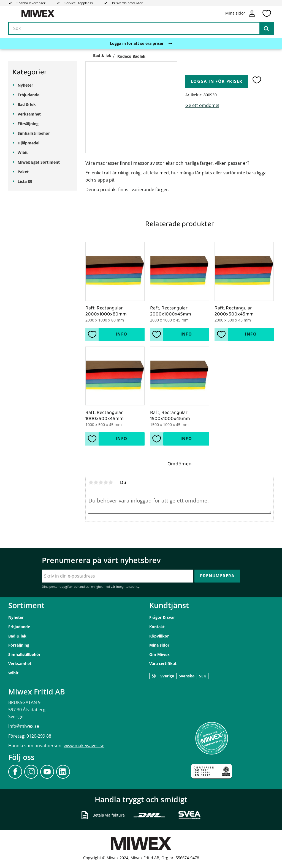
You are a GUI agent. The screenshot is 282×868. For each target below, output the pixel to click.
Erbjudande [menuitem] (29, 95)
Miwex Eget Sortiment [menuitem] (39, 162)
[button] (267, 13)
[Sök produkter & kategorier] (141, 29)
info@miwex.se (24, 726)
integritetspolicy (128, 587)
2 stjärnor (96, 482)
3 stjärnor (101, 482)
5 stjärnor (111, 482)
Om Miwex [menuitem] (159, 654)
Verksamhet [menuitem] (29, 114)
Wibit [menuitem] (23, 153)
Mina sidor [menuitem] (159, 645)
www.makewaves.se (84, 746)
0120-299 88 (39, 736)
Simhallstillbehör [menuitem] (34, 133)
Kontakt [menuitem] (157, 627)
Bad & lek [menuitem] (27, 104)
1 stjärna (91, 482)
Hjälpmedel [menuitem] (29, 143)
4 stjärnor (106, 482)
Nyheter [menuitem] (25, 85)
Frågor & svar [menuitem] (162, 617)
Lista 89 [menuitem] (25, 181)
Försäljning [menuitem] (28, 124)
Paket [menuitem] (23, 172)
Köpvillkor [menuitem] (159, 636)
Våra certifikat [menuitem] (163, 664)
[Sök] (266, 29)
